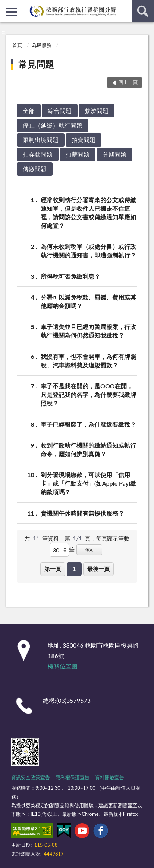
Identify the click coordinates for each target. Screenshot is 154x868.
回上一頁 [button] (128, 82)
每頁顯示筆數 (113, 538)
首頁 (17, 45)
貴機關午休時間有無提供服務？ (82, 513)
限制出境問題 (41, 140)
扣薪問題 (78, 154)
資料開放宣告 (110, 777)
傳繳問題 (35, 169)
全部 (29, 111)
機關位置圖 (63, 666)
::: (6, 6)
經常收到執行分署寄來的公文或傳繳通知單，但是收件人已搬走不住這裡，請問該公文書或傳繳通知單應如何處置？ (88, 212)
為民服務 (42, 45)
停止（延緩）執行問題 (53, 125)
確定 (89, 549)
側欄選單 (11, 12)
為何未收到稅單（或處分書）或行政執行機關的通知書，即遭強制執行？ (88, 250)
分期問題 (114, 154)
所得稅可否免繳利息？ (70, 276)
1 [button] (74, 569)
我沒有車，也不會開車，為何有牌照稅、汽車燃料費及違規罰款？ (88, 360)
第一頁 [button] (53, 569)
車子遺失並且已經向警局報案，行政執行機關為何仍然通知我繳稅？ (88, 330)
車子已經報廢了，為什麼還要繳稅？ (88, 424)
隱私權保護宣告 (73, 777)
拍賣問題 (84, 140)
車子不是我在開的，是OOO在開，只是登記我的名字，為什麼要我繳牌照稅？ (88, 394)
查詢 (143, 11)
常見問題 (36, 64)
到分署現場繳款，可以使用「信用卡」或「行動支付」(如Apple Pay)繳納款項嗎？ (88, 483)
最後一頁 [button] (98, 569)
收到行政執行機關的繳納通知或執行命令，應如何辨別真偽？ (88, 449)
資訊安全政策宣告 (31, 777)
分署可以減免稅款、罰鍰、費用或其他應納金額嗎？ (88, 301)
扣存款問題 (38, 154)
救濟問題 (97, 111)
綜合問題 (60, 111)
